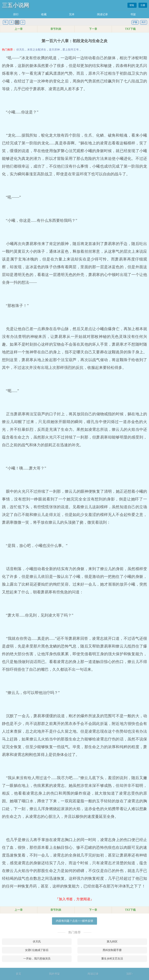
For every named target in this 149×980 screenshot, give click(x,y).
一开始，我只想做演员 (37, 959)
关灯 (144, 22)
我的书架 (55, 974)
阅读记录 (102, 14)
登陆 (132, 5)
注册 (143, 5)
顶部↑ (130, 974)
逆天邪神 (54, 50)
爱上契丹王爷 (71, 50)
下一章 (93, 29)
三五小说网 (16, 5)
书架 (133, 14)
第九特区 (112, 942)
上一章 (19, 29)
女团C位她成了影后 (37, 950)
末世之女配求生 (37, 50)
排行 (16, 14)
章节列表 (56, 29)
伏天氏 (20, 50)
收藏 (44, 14)
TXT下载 (130, 29)
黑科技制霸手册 (112, 950)
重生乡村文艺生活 (112, 959)
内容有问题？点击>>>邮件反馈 (74, 921)
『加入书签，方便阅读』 (74, 899)
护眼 (135, 22)
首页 (19, 974)
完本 (72, 14)
